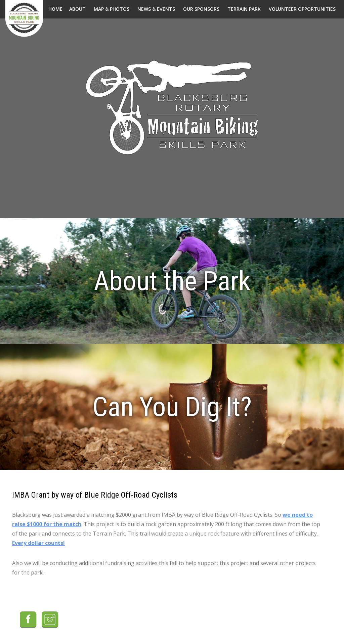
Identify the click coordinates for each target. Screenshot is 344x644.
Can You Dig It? (172, 407)
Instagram (50, 620)
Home (55, 9)
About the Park (172, 281)
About (77, 9)
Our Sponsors (201, 9)
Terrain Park (244, 9)
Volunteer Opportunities (302, 9)
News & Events (156, 9)
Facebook (28, 620)
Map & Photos (112, 9)
